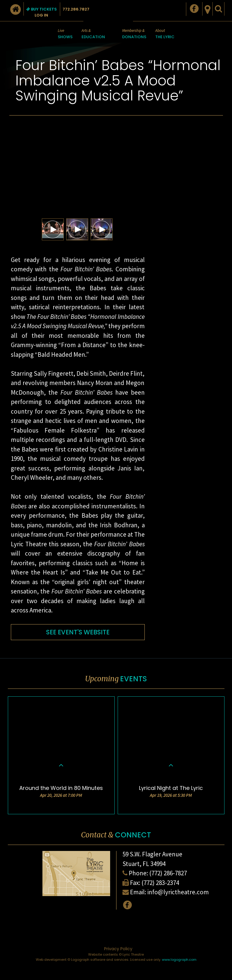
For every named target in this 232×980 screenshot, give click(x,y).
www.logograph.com (179, 960)
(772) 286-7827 (168, 873)
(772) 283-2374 (160, 883)
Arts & (93, 34)
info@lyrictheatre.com (178, 892)
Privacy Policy (118, 949)
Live (65, 34)
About (165, 34)
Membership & (134, 34)
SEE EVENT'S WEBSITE (78, 632)
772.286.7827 (76, 9)
